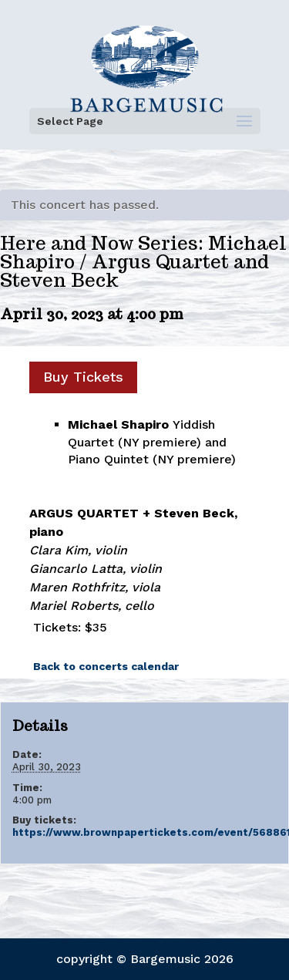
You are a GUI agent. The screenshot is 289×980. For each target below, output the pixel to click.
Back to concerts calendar (106, 666)
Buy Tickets (83, 377)
